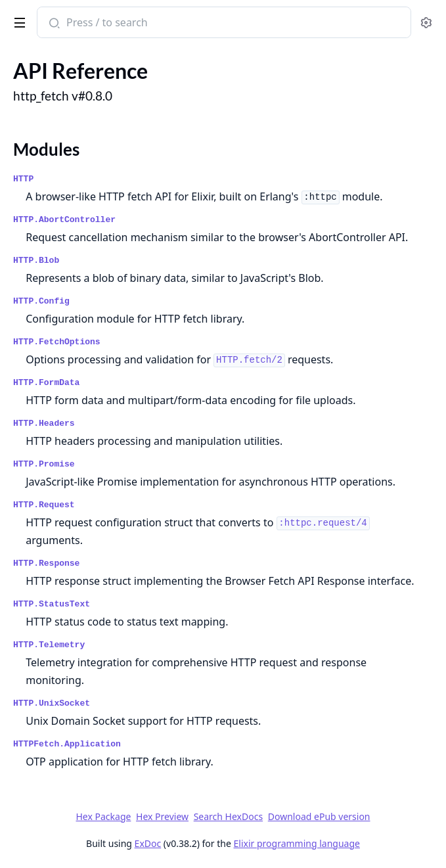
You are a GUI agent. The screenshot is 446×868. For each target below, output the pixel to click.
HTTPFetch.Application (67, 744)
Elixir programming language (297, 843)
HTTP (23, 179)
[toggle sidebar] (17, 20)
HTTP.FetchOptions (57, 342)
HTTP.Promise (44, 464)
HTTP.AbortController (64, 220)
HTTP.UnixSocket (52, 703)
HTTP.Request (44, 505)
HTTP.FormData (46, 383)
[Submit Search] (53, 24)
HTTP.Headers (44, 423)
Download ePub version (319, 816)
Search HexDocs (228, 817)
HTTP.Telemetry (49, 645)
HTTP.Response (46, 563)
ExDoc (148, 843)
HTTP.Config (41, 301)
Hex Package (103, 816)
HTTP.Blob (36, 261)
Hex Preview (162, 816)
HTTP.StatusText (52, 604)
